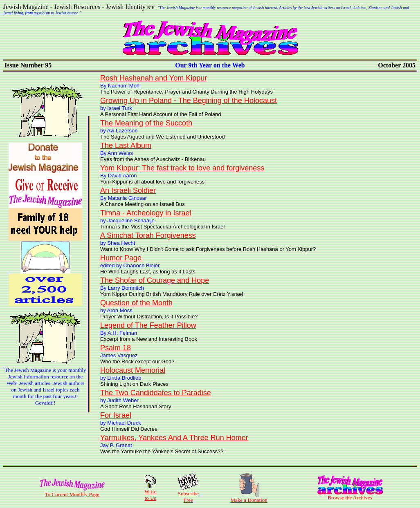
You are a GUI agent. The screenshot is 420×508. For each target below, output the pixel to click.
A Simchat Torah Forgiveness (148, 235)
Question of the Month (136, 303)
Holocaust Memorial (133, 370)
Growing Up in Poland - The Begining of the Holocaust (189, 101)
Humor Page (121, 258)
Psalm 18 (116, 348)
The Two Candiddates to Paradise (156, 393)
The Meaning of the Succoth (146, 123)
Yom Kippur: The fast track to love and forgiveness (182, 168)
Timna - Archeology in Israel (146, 213)
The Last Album (126, 145)
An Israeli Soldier (128, 190)
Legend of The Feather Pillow (148, 325)
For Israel (116, 415)
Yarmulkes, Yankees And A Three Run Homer (174, 438)
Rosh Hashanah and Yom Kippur (154, 78)
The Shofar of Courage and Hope (155, 280)
